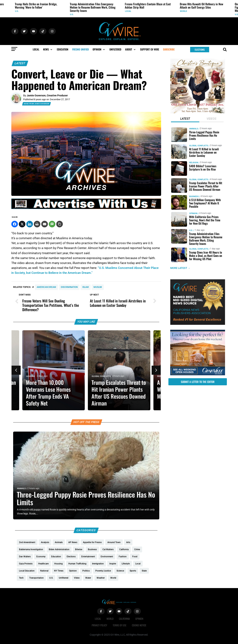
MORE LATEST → (180, 268)
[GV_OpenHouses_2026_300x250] (198, 374)
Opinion (193, 213)
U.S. (17, 11)
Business (194, 196)
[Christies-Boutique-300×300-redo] (198, 112)
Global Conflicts (101, 376)
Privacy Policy (99, 625)
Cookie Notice (139, 625)
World (184, 11)
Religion (194, 163)
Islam (86, 287)
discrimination (69, 287)
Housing (31, 376)
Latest (20, 63)
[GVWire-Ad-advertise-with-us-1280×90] (86, 208)
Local (129, 11)
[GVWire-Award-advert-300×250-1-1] (198, 324)
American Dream (46, 287)
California (124, 619)
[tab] (185, 119)
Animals (21, 489)
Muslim (98, 287)
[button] (48, 49)
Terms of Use (120, 625)
